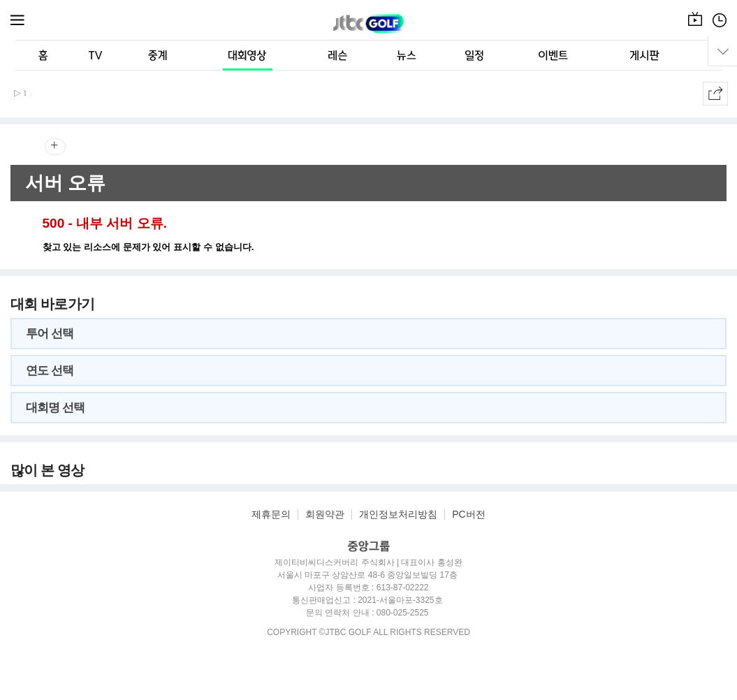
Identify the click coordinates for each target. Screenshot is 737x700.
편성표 (720, 27)
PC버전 (468, 515)
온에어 (695, 27)
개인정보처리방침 (398, 515)
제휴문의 (271, 515)
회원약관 (325, 515)
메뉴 (18, 20)
